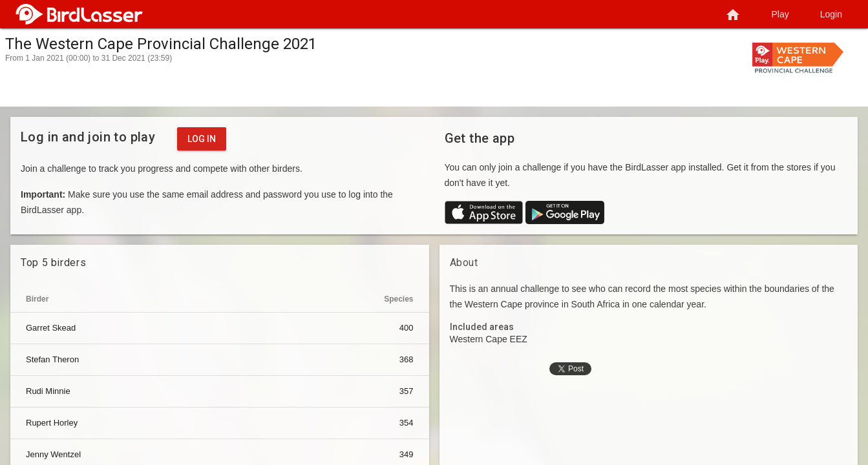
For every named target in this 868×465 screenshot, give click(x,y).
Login (831, 14)
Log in (202, 139)
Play (780, 14)
